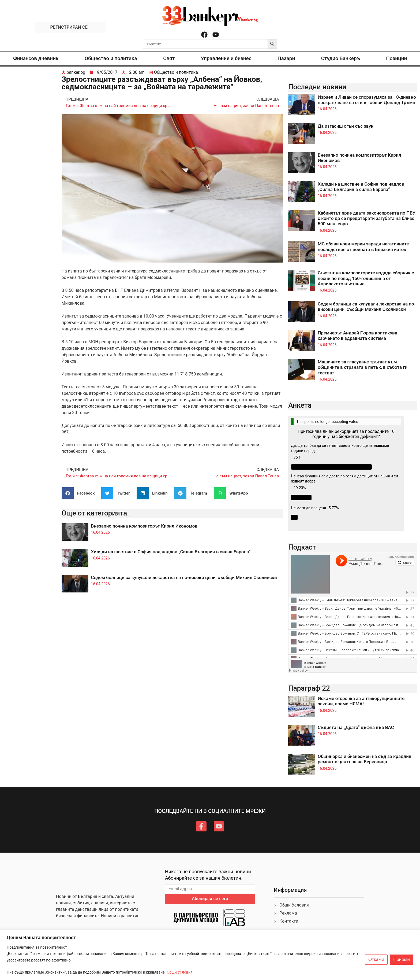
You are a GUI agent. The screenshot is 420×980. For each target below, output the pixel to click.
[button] (80, 493)
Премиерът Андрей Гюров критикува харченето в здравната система (357, 336)
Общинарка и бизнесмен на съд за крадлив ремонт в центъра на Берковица (364, 759)
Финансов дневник (36, 58)
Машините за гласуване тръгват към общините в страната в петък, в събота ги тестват (363, 367)
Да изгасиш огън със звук (346, 126)
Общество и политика (111, 58)
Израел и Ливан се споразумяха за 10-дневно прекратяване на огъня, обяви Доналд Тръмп (367, 100)
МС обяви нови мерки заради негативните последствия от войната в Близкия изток (363, 246)
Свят (169, 58)
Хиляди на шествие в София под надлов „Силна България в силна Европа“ (171, 552)
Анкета (300, 405)
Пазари (286, 58)
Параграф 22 (309, 688)
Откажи (376, 960)
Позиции (396, 58)
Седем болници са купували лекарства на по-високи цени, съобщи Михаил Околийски (184, 577)
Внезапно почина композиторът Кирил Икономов (144, 526)
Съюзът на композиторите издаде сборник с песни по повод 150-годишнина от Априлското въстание (366, 278)
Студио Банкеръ (341, 58)
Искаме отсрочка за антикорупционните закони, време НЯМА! (361, 701)
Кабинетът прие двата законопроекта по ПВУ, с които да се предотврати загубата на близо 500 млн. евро (367, 218)
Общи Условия (180, 972)
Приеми (402, 960)
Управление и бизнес (226, 58)
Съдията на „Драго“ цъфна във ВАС (356, 727)
